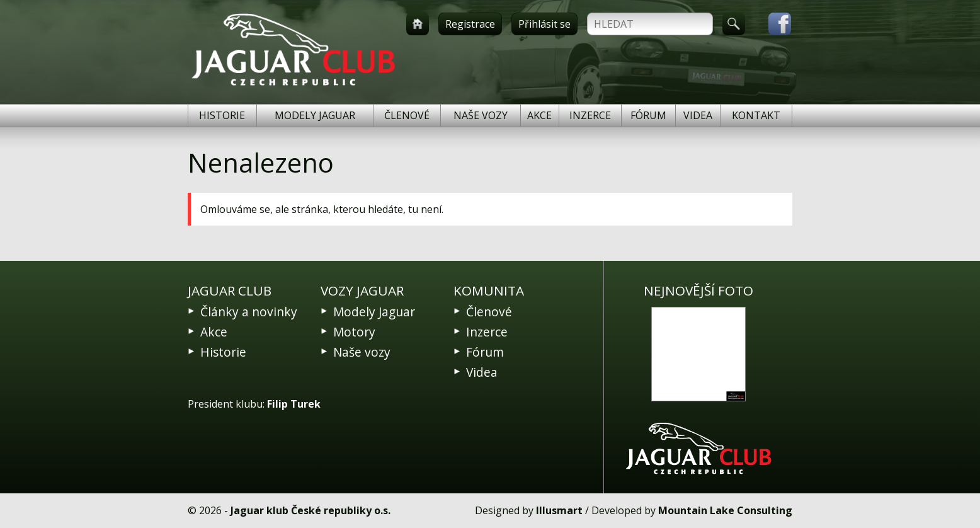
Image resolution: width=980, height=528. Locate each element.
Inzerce (590, 115)
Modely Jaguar (315, 115)
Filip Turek (294, 404)
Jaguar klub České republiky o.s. (311, 510)
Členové (407, 115)
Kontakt (756, 115)
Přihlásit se (544, 24)
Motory (354, 332)
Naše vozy (481, 115)
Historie (222, 115)
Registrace (470, 24)
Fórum (648, 115)
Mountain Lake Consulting (725, 510)
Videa (698, 115)
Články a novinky (249, 312)
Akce (539, 115)
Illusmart (559, 510)
